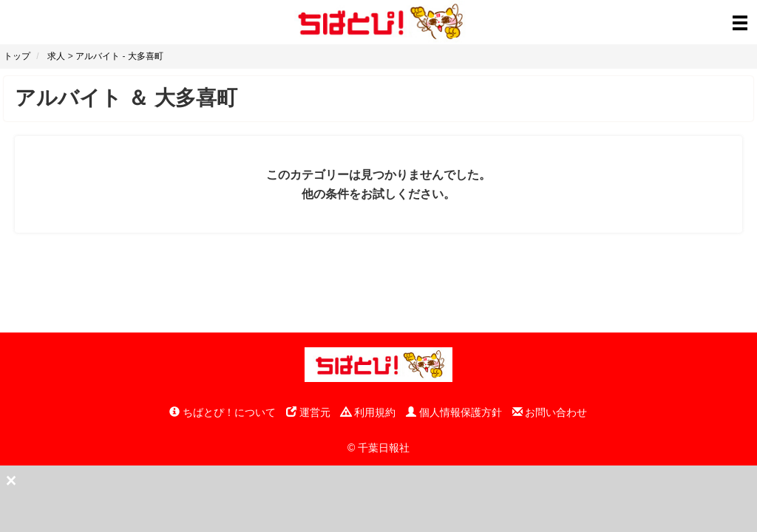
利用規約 (368, 412)
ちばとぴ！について (223, 412)
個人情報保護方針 (454, 412)
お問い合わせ (550, 412)
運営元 (308, 412)
